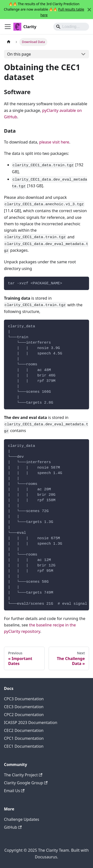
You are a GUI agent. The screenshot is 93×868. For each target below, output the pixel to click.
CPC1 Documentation (24, 738)
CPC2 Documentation (24, 715)
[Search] (71, 27)
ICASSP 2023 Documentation (31, 723)
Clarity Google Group (26, 783)
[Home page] (9, 42)
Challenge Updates (22, 819)
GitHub (13, 827)
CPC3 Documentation (24, 699)
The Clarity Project (23, 775)
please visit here (54, 142)
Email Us (14, 791)
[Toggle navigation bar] (8, 27)
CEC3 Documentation (24, 707)
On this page (19, 54)
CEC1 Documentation (24, 746)
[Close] (89, 10)
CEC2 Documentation (24, 730)
